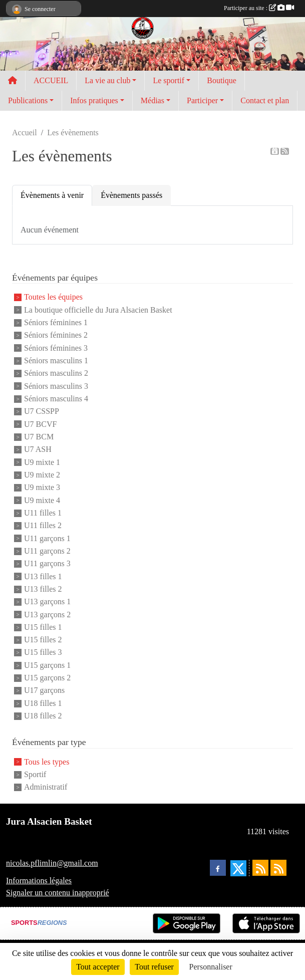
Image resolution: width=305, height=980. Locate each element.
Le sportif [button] (169, 80)
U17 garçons (44, 691)
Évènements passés (131, 195)
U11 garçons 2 (47, 551)
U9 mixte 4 (42, 500)
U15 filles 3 (43, 653)
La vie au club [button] (107, 80)
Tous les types (47, 762)
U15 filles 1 (43, 627)
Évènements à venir (52, 195)
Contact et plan (265, 100)
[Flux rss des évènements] (278, 868)
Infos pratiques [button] (94, 100)
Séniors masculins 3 (56, 386)
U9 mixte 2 (42, 475)
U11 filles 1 (43, 513)
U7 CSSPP (42, 412)
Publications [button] (28, 100)
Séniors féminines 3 (56, 348)
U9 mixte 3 (42, 488)
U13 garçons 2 (47, 615)
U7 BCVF (40, 424)
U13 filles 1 (43, 576)
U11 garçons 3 (47, 564)
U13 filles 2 (43, 589)
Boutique (222, 80)
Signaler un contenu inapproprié (58, 893)
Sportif (35, 774)
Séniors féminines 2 (56, 335)
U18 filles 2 (43, 716)
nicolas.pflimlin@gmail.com (52, 863)
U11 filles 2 (43, 526)
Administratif (46, 787)
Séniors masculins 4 (56, 399)
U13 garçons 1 (47, 602)
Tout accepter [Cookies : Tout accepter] (98, 967)
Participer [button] (202, 100)
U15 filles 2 (43, 640)
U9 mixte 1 (42, 462)
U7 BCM (39, 437)
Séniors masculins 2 (56, 374)
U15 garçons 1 (47, 665)
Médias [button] (153, 100)
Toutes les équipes (53, 297)
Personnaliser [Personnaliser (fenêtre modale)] (211, 967)
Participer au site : (259, 8)
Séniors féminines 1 (56, 322)
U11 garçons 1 (47, 538)
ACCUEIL (51, 80)
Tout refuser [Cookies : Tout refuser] (154, 967)
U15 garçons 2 (47, 678)
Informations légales (39, 881)
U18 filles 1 (43, 703)
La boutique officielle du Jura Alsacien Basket (98, 310)
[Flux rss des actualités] (260, 868)
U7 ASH (38, 450)
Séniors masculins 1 (56, 360)
